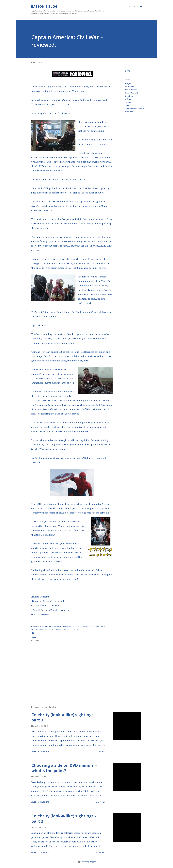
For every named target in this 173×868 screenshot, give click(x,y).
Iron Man (128, 102)
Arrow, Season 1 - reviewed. (46, 606)
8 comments (44, 802)
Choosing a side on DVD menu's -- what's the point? (64, 768)
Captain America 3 (132, 93)
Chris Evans (129, 96)
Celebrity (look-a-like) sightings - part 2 (64, 819)
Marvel (128, 105)
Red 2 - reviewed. (41, 614)
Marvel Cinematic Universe (134, 108)
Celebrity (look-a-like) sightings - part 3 (64, 717)
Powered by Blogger (86, 862)
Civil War (128, 99)
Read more (100, 751)
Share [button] (128, 71)
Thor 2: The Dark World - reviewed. (50, 610)
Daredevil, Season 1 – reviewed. (48, 601)
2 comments (44, 853)
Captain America (131, 90)
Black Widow (130, 87)
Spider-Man (129, 111)
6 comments (44, 751)
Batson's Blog (44, 6)
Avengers (128, 84)
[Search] (132, 7)
